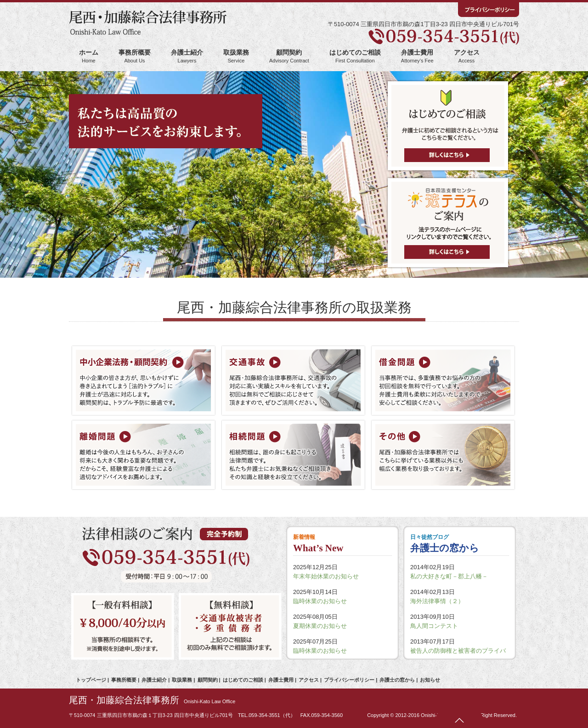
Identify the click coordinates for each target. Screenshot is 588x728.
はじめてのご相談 (355, 56)
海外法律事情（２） (437, 601)
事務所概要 (135, 56)
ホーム (89, 56)
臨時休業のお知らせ (320, 601)
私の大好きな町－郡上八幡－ (449, 576)
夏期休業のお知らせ (320, 626)
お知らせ (430, 680)
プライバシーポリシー (349, 680)
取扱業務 (236, 56)
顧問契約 (289, 56)
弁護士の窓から (397, 680)
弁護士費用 (417, 56)
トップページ (91, 680)
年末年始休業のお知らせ (326, 576)
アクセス (467, 56)
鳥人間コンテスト (434, 626)
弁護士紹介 (187, 56)
